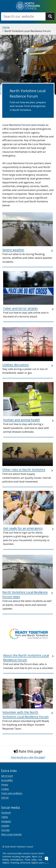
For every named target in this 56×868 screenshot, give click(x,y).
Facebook (6, 813)
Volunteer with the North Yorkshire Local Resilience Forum (25, 714)
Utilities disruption (16, 365)
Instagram (6, 821)
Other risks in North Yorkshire (24, 470)
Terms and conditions (12, 793)
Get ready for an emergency (23, 528)
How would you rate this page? (28, 757)
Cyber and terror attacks (20, 308)
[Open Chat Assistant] (46, 858)
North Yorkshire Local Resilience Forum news (25, 594)
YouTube (5, 830)
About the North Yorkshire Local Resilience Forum (26, 658)
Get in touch (7, 776)
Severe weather (13, 250)
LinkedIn (5, 826)
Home (6, 27)
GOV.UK (5, 798)
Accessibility (7, 780)
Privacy (5, 785)
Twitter (5, 817)
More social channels (11, 834)
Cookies (5, 789)
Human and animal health (22, 420)
